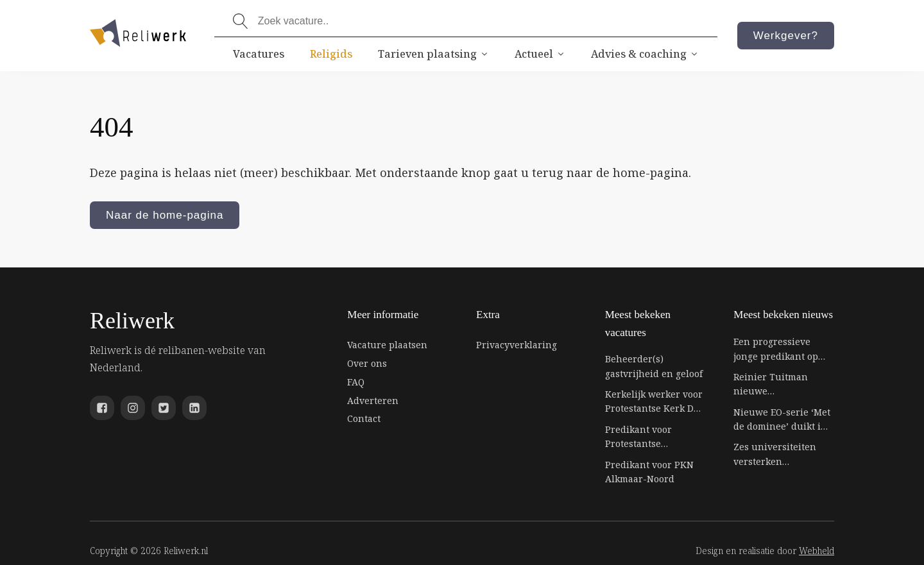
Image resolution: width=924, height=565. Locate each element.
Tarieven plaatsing (433, 54)
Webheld (817, 551)
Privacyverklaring (517, 345)
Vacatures (259, 54)
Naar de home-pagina (165, 215)
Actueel (540, 54)
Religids (331, 54)
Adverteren (373, 401)
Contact (364, 418)
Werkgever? (786, 36)
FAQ (356, 382)
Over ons (367, 363)
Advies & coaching (645, 54)
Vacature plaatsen (387, 345)
